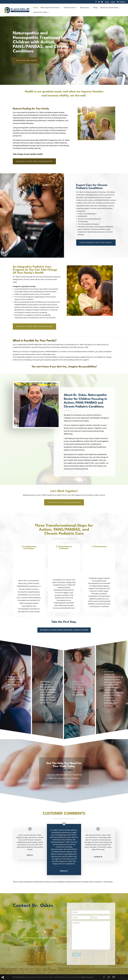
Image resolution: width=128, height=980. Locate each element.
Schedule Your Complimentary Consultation (64, 630)
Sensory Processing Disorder (78, 690)
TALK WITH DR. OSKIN (27, 60)
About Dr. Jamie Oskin (109, 8)
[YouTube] (102, 2)
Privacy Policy (19, 977)
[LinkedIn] (99, 2)
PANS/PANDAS (80, 684)
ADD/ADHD (78, 682)
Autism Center (70, 8)
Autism (12, 682)
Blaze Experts (87, 977)
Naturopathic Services (50, 8)
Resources (84, 8)
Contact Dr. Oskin (40, 12)
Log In (113, 2)
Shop (107, 2)
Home (36, 8)
